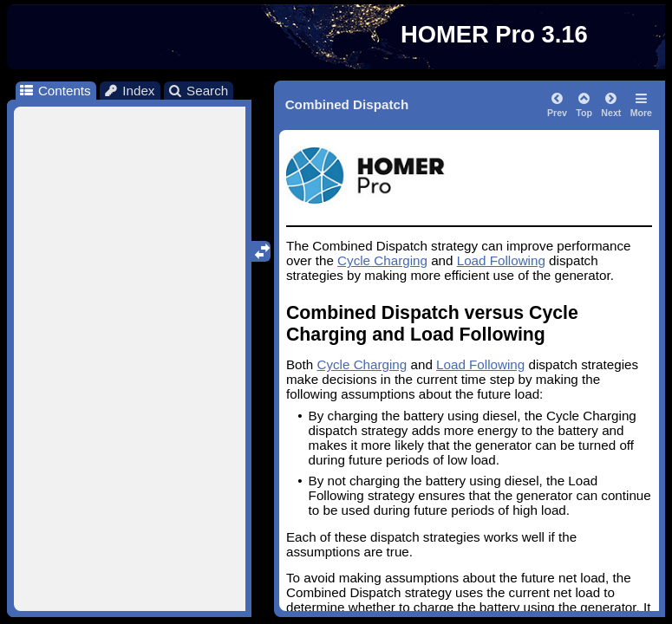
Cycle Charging (382, 260)
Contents (54, 91)
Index (129, 91)
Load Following (501, 260)
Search (198, 91)
